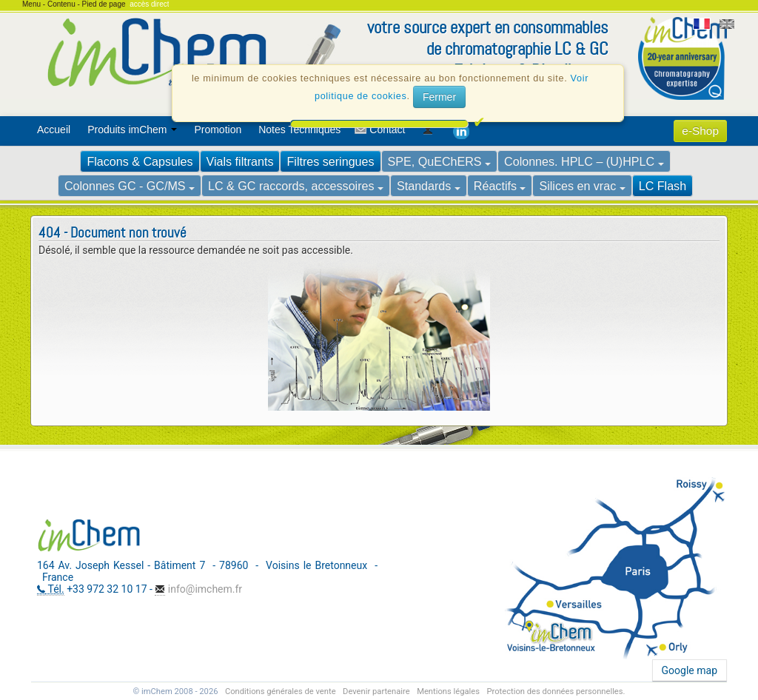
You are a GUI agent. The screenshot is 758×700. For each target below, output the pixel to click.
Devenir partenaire (376, 691)
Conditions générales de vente (281, 691)
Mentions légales (448, 691)
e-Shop (700, 131)
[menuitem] (56, 129)
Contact (387, 129)
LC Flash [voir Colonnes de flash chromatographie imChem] (663, 186)
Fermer (439, 103)
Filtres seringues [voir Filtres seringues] (330, 161)
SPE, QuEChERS (440, 161)
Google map (690, 670)
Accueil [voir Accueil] (54, 129)
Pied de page (104, 4)
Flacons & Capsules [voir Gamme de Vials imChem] (140, 161)
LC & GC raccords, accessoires (296, 186)
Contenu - (65, 4)
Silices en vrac (582, 186)
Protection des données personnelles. (556, 691)
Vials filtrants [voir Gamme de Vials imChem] (240, 161)
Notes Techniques (299, 129)
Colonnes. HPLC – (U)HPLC (584, 161)
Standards (429, 186)
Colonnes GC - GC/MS (130, 186)
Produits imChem (132, 129)
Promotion (218, 129)
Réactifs (500, 186)
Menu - (35, 4)
